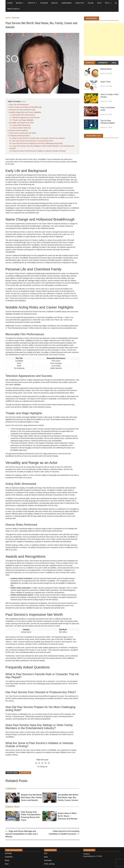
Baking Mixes (106, 69)
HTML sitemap (49, 864)
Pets (107, 3)
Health (55, 3)
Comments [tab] (103, 63)
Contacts (86, 854)
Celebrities (16, 18)
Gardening (67, 3)
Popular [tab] (90, 63)
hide (24, 102)
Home (10, 3)
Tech (99, 3)
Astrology (8, 853)
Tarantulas (48, 860)
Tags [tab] (114, 63)
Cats (46, 853)
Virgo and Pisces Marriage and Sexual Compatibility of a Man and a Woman (22, 834)
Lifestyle (80, 3)
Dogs (46, 857)
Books (19, 3)
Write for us (13, 9)
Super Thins (106, 82)
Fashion (44, 3)
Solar (90, 3)
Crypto (31, 3)
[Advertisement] (104, 42)
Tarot (7, 864)
